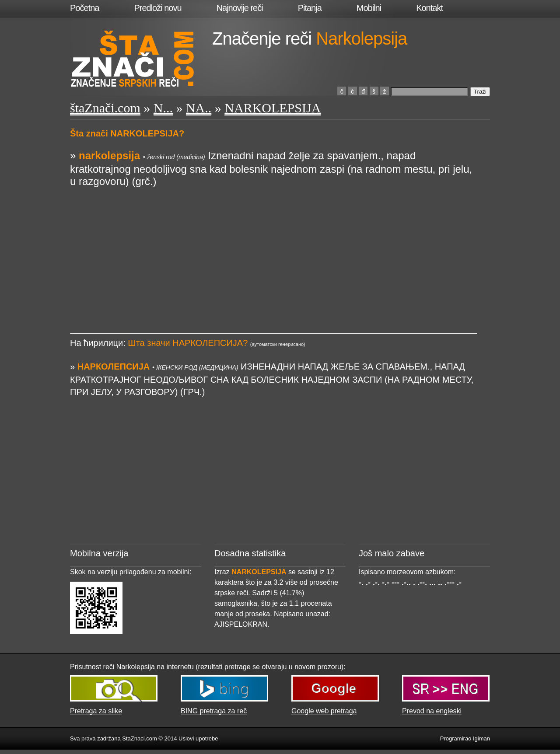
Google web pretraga (324, 711)
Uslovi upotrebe (198, 738)
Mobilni (369, 8)
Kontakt (429, 8)
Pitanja (310, 8)
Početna (84, 8)
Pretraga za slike (96, 711)
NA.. (199, 108)
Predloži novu (157, 8)
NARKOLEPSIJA (273, 108)
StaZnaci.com (139, 738)
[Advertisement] (273, 249)
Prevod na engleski (432, 711)
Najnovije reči (240, 8)
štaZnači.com (105, 108)
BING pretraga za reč (214, 711)
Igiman (481, 738)
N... (163, 108)
